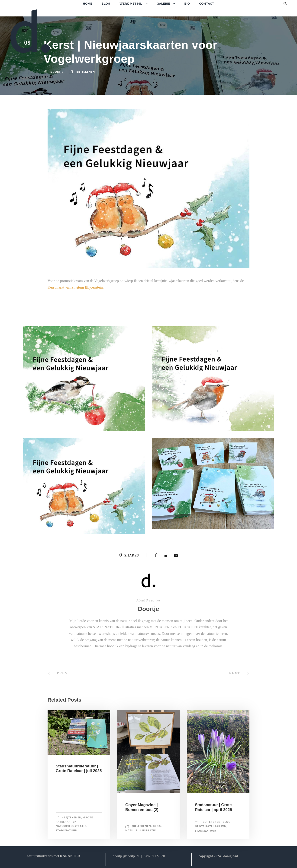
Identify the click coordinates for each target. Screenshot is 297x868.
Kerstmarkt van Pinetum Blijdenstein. (76, 287)
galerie (163, 4)
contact (207, 4)
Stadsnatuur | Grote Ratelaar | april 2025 (213, 807)
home (88, 4)
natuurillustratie (71, 826)
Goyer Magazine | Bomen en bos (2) (142, 807)
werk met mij (131, 4)
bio (187, 4)
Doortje (57, 72)
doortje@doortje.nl (126, 856)
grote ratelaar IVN (211, 826)
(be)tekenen (85, 72)
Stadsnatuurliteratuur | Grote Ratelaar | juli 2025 (79, 768)
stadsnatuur (66, 830)
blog (106, 4)
